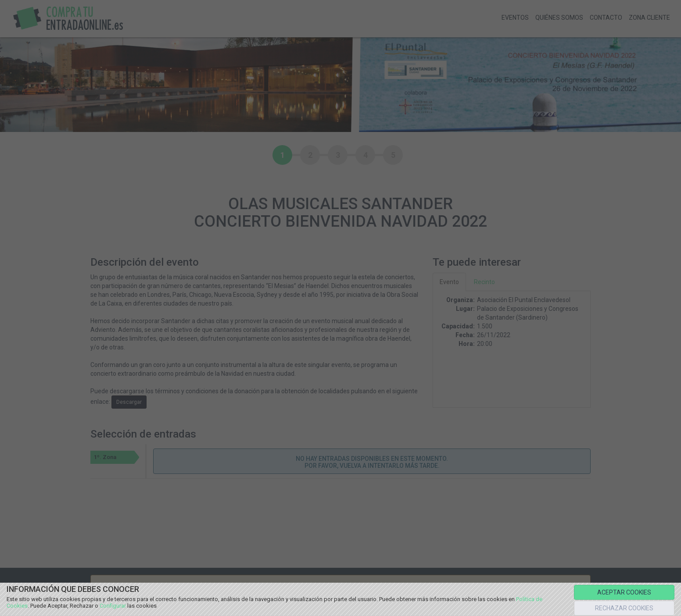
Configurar (113, 606)
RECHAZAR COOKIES (624, 608)
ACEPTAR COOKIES (624, 592)
